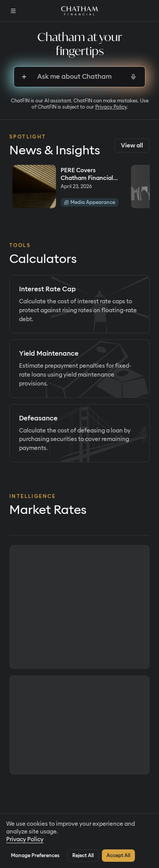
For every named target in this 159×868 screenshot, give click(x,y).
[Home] (79, 11)
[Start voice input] (133, 77)
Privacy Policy (111, 107)
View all (132, 145)
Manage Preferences (35, 855)
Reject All (83, 855)
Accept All (118, 855)
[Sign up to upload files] (24, 77)
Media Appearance (90, 202)
